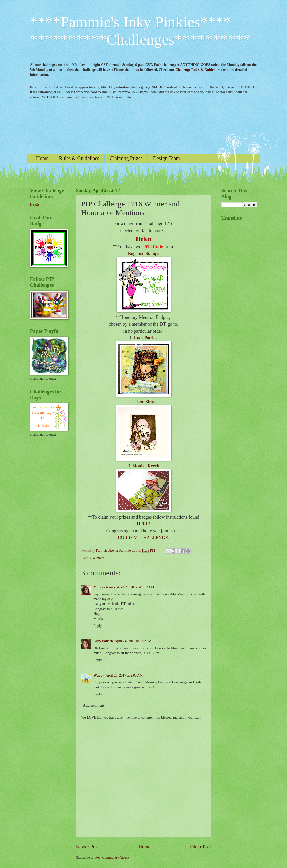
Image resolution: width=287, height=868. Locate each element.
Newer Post (88, 847)
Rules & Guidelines (79, 158)
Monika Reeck (146, 466)
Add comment (93, 706)
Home (42, 158)
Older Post (201, 847)
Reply (98, 626)
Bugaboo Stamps (143, 254)
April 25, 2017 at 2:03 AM (124, 675)
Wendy (99, 675)
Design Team (166, 158)
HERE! (143, 524)
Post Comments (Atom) (112, 857)
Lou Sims (146, 402)
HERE (35, 205)
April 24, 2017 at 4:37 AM (135, 587)
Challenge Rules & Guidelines (198, 70)
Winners (98, 558)
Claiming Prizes (126, 158)
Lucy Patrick (146, 338)
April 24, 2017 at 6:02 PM (133, 641)
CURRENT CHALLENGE (143, 538)
